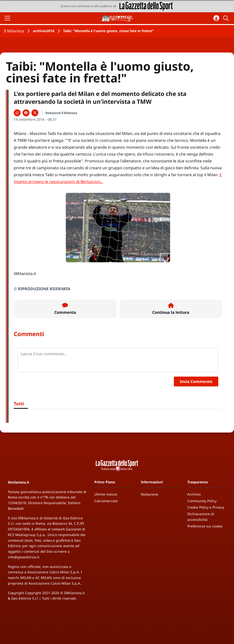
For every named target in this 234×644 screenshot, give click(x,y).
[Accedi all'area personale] (216, 18)
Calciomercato (106, 501)
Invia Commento (196, 381)
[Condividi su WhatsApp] (17, 113)
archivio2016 (44, 31)
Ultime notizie (106, 494)
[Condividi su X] (35, 113)
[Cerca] (227, 18)
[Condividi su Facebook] (26, 113)
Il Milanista (14, 31)
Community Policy (202, 501)
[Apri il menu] (7, 18)
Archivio (194, 494)
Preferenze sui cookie (205, 526)
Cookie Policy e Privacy (206, 507)
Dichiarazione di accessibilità (201, 517)
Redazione (150, 494)
